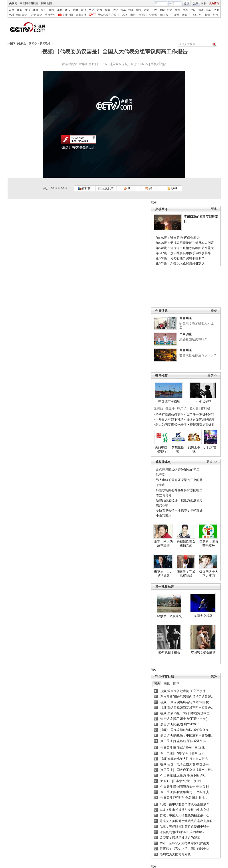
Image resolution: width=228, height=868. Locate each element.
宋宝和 (161, 485)
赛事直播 (81, 15)
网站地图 (46, 3)
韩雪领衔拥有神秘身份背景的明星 (179, 490)
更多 (214, 209)
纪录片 (153, 15)
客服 (204, 3)
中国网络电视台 (29, 3)
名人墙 (194, 408)
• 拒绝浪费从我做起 (201, 425)
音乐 (67, 10)
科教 (75, 10)
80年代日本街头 (169, 652)
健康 (139, 10)
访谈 (201, 10)
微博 (178, 10)
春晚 (52, 10)
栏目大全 (37, 15)
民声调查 (186, 334)
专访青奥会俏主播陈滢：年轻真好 (179, 511)
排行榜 (85, 188)
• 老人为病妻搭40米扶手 (170, 425)
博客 (185, 10)
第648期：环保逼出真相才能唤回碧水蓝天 (185, 248)
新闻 (20, 10)
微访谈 (158, 408)
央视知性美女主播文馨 (186, 543)
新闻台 (33, 44)
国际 (167, 684)
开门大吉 (210, 447)
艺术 (99, 10)
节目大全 (50, 15)
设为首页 (214, 3)
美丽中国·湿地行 (162, 449)
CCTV (197, 15)
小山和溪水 (164, 516)
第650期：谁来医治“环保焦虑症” (178, 238)
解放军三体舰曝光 (169, 616)
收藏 (172, 188)
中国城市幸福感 (169, 401)
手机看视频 (159, 64)
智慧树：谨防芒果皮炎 (209, 543)
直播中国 (67, 15)
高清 (125, 15)
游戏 (216, 10)
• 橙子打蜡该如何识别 (169, 415)
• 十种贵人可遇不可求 (169, 419)
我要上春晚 (194, 449)
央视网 (13, 3)
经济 (28, 10)
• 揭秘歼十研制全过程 (199, 415)
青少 (83, 10)
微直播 (170, 408)
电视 (12, 15)
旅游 (131, 10)
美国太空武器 (203, 616)
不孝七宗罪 (203, 401)
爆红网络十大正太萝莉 (209, 574)
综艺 (44, 10)
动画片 (164, 15)
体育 (36, 10)
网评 (176, 684)
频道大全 (22, 15)
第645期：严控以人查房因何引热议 (180, 263)
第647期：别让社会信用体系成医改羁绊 (183, 253)
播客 (185, 15)
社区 (170, 10)
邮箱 (209, 10)
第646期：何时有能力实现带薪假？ (180, 258)
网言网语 (186, 318)
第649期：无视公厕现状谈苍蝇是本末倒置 (185, 243)
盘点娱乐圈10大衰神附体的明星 (178, 470)
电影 (133, 15)
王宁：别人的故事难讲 (163, 543)
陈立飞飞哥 (164, 495)
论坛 (193, 10)
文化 (91, 10)
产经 (115, 10)
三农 (154, 10)
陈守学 (161, 475)
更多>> (212, 375)
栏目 (216, 15)
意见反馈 (106, 188)
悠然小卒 (162, 505)
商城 (162, 10)
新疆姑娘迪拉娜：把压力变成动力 (179, 500)
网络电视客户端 (107, 15)
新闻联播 (45, 44)
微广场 (182, 408)
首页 (12, 10)
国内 (157, 684)
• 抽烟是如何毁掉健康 (199, 419)
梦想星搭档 (178, 449)
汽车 (123, 10)
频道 (207, 15)
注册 (196, 4)
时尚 (147, 10)
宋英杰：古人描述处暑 (163, 574)
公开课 (175, 15)
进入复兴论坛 (119, 64)
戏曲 (59, 10)
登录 (186, 4)
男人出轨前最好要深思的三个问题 (179, 480)
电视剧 (143, 15)
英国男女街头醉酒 (203, 652)
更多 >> (212, 462)
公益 (107, 10)
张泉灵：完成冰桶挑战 (186, 574)
